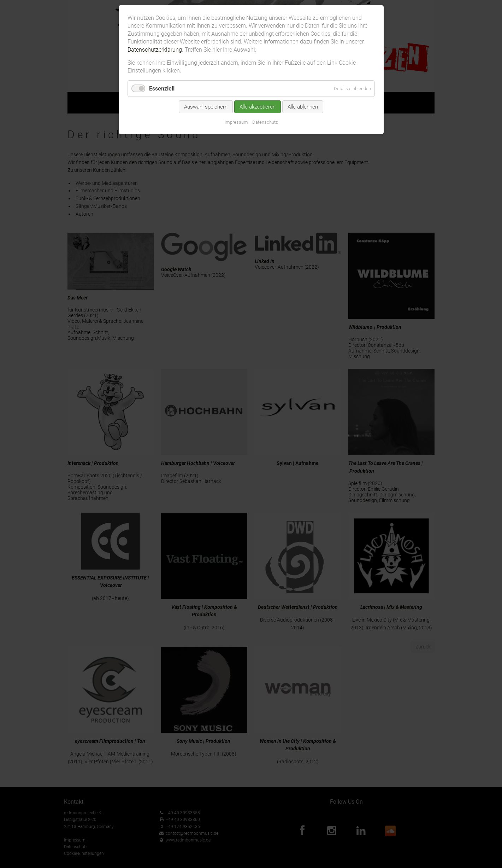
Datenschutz (265, 122)
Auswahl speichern (206, 107)
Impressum (236, 122)
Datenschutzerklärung (155, 50)
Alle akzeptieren (258, 107)
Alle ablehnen (303, 107)
